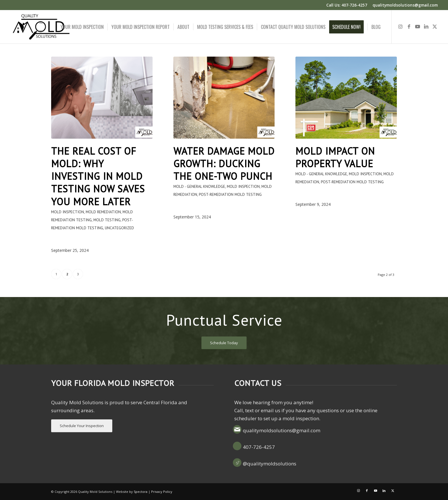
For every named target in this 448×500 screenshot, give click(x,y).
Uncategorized (119, 228)
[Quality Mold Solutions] (41, 27)
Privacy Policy (162, 492)
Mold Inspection (68, 212)
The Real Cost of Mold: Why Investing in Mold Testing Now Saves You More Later (98, 176)
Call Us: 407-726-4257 (347, 5)
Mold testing (107, 220)
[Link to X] (435, 27)
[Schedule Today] (224, 343)
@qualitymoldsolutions (270, 464)
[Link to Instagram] (401, 27)
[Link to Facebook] (409, 27)
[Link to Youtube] (418, 27)
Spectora (141, 492)
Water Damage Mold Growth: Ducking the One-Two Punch (224, 164)
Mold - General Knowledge (199, 186)
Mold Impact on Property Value (335, 157)
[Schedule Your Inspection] (82, 426)
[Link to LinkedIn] (426, 27)
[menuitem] (82, 27)
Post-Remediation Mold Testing (230, 194)
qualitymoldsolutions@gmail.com (405, 5)
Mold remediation (103, 212)
